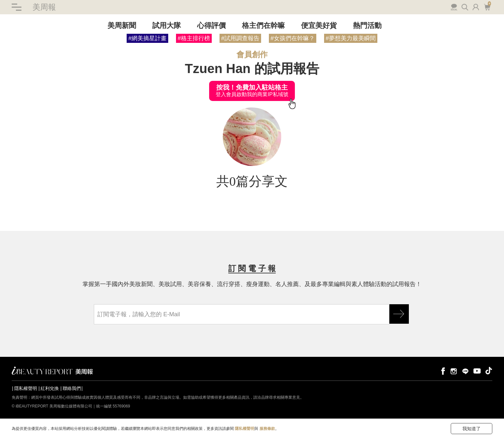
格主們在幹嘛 (263, 25)
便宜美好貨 (319, 25)
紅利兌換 (50, 388)
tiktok (489, 371)
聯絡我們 (72, 388)
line (465, 371)
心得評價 (211, 25)
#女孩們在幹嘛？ (293, 38)
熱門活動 (367, 25)
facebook (442, 371)
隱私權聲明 (26, 388)
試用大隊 (167, 25)
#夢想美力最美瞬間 (351, 38)
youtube (477, 371)
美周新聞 (122, 25)
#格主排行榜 (194, 38)
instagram (454, 371)
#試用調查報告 (240, 38)
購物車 (487, 6)
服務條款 (267, 429)
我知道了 (472, 429)
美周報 (44, 7)
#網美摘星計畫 (147, 38)
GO (399, 314)
